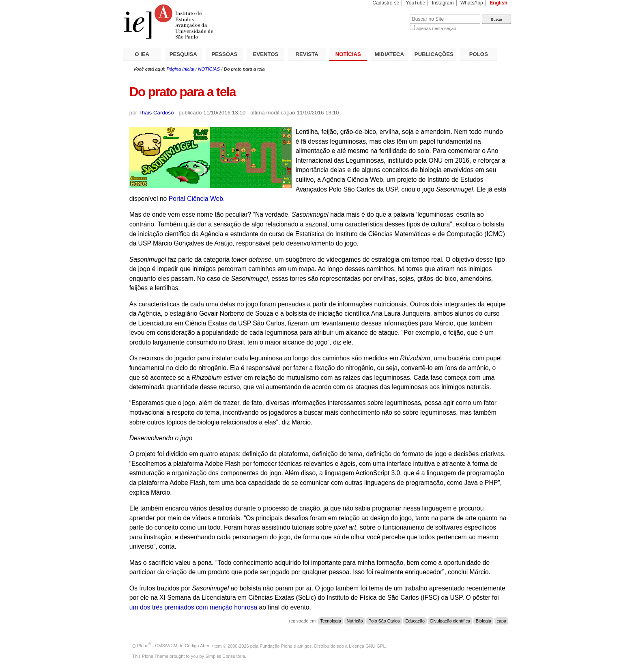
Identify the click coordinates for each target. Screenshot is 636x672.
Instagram (443, 3)
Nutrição (355, 621)
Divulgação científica (450, 621)
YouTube (416, 3)
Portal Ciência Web (196, 199)
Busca (390, 14)
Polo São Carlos (384, 621)
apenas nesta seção (436, 28)
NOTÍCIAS (348, 54)
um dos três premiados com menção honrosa (193, 607)
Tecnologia (331, 621)
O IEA (142, 54)
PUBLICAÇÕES (434, 54)
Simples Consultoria (225, 656)
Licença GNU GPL (367, 646)
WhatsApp (472, 3)
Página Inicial (180, 69)
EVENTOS (266, 54)
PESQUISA (183, 54)
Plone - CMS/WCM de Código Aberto (175, 646)
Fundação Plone (276, 646)
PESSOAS (225, 54)
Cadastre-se (386, 3)
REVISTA (307, 54)
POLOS (479, 54)
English (498, 3)
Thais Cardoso (156, 113)
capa (502, 621)
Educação (415, 621)
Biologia (483, 621)
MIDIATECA (389, 54)
